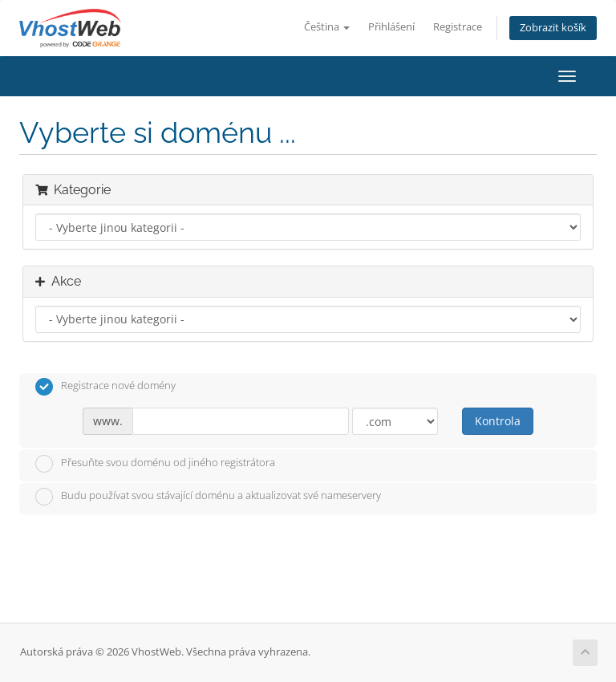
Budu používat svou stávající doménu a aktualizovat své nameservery (208, 497)
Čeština (327, 27)
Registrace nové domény (105, 387)
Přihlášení (391, 27)
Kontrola (498, 421)
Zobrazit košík (553, 28)
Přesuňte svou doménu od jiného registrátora (155, 464)
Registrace (458, 27)
